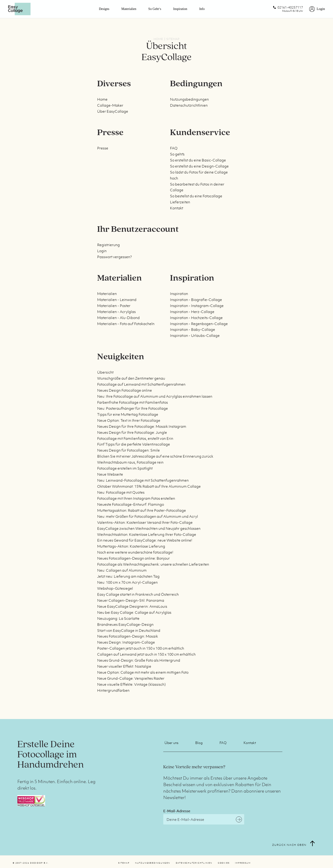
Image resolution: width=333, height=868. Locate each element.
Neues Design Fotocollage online (125, 390)
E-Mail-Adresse (177, 811)
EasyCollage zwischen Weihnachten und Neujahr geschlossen (149, 528)
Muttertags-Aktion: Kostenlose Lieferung (131, 546)
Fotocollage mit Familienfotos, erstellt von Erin (135, 438)
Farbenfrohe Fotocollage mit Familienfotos (133, 402)
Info (202, 9)
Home (102, 99)
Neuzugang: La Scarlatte (118, 618)
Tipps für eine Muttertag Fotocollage (128, 414)
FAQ (174, 148)
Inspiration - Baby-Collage (193, 329)
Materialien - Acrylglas (116, 312)
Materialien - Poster (114, 306)
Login (102, 251)
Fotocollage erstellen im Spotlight (125, 468)
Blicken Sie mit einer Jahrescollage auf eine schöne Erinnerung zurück (155, 456)
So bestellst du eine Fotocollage (196, 196)
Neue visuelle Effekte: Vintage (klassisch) (131, 684)
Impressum (243, 863)
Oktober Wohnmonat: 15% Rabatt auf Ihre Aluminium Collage (149, 486)
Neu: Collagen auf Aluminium (122, 570)
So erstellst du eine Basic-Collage (198, 160)
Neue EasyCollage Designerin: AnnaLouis (132, 606)
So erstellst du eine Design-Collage (199, 166)
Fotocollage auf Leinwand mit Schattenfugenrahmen (141, 384)
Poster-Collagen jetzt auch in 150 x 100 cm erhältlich (141, 648)
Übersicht (105, 372)
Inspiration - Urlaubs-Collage (195, 335)
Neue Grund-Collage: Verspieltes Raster (131, 678)
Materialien (129, 9)
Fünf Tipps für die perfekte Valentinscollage (134, 444)
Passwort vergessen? (114, 257)
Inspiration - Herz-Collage (192, 312)
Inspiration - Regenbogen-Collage (199, 324)
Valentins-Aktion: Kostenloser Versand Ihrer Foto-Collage (145, 522)
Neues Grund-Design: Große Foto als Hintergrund (139, 660)
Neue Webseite (110, 474)
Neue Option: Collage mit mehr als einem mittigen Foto (143, 672)
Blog (199, 743)
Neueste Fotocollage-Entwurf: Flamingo (131, 504)
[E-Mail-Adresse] (204, 819)
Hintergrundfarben (113, 690)
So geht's (177, 154)
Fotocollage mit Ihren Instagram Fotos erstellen (136, 498)
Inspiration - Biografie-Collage (196, 300)
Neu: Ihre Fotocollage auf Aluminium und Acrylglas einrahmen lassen (155, 396)
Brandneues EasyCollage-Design (125, 624)
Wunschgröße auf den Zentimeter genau (131, 378)
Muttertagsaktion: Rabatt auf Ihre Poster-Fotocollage (142, 510)
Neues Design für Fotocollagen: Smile (128, 450)
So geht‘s (155, 9)
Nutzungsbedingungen (189, 99)
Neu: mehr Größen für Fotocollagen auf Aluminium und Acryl (148, 516)
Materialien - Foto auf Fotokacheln (126, 324)
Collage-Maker (110, 105)
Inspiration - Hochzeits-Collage (196, 318)
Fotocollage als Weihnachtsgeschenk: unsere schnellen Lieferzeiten (153, 564)
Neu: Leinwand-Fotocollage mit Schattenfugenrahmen (143, 480)
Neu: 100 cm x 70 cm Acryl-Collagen (127, 582)
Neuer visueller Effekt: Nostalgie (124, 666)
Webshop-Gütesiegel (115, 588)
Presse (103, 148)
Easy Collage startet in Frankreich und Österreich (138, 594)
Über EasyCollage (113, 111)
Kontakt (177, 208)
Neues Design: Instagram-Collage (126, 642)
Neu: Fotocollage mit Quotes (121, 492)
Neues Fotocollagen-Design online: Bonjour (133, 558)
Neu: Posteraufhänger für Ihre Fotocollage (133, 408)
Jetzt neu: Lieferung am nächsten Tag (128, 576)
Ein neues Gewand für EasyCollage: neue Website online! (145, 540)
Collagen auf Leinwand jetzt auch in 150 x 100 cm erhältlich (146, 654)
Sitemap (124, 863)
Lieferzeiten (180, 202)
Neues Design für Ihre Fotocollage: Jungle (132, 432)
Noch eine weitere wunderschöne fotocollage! (135, 552)
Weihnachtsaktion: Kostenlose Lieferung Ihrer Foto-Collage (147, 534)
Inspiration (180, 9)
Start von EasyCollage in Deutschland (129, 630)
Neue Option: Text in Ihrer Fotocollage (129, 420)
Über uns (171, 743)
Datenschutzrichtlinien (189, 105)
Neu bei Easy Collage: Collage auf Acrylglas (134, 612)
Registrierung (108, 245)
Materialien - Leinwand (117, 300)
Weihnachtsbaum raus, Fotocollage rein (130, 462)
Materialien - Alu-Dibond (118, 318)
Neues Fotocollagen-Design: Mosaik (128, 636)
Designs (104, 9)
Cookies (224, 863)
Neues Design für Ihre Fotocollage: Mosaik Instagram (142, 426)
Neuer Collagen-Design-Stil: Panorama (131, 600)
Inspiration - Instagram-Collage (197, 306)
